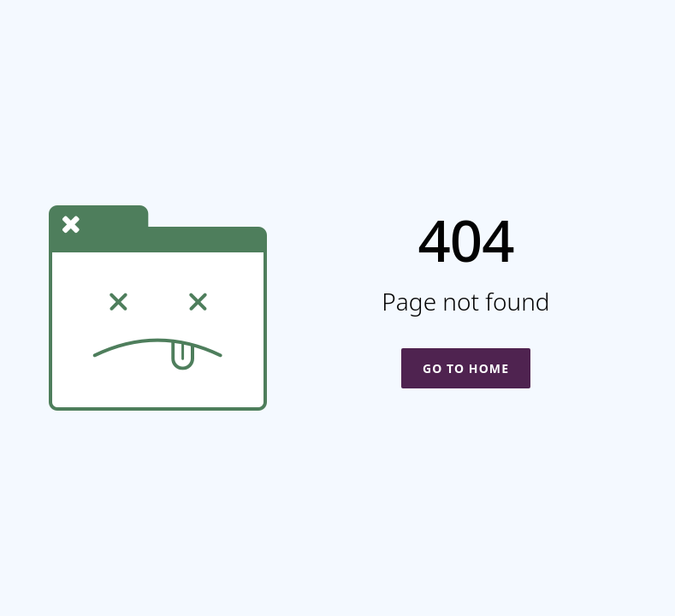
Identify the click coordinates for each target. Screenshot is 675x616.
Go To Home (466, 368)
